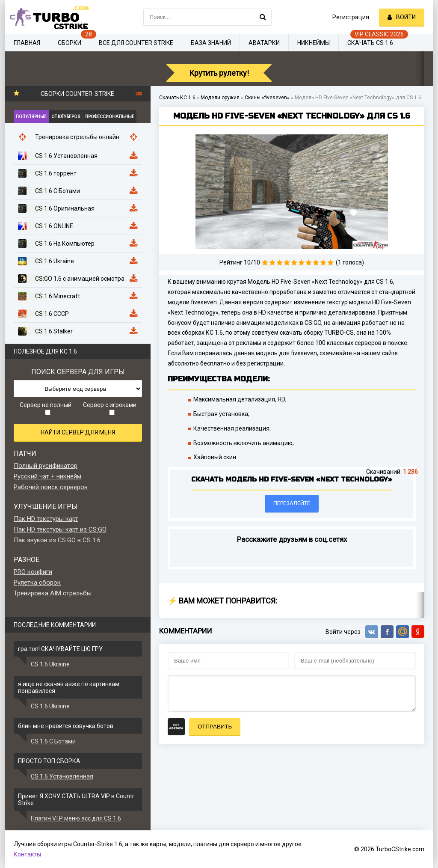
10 (330, 263)
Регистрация (351, 17)
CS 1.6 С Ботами (53, 741)
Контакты (27, 854)
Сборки (70, 43)
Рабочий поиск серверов (51, 487)
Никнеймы (314, 43)
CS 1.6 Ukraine (50, 664)
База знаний (211, 43)
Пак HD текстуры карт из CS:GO (60, 529)
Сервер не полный (46, 408)
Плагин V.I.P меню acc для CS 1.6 (76, 818)
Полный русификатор (46, 466)
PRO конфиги (33, 572)
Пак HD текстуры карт (46, 519)
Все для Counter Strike (136, 43)
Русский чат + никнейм (47, 476)
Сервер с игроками (110, 408)
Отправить (215, 727)
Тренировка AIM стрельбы (53, 593)
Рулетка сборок (37, 583)
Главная (27, 43)
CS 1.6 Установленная (62, 776)
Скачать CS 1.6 (370, 43)
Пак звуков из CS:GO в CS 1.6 (57, 540)
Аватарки (264, 43)
